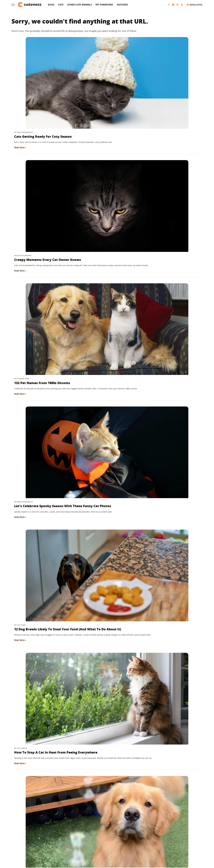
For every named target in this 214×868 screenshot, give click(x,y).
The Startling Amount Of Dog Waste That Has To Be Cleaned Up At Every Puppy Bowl (41, 549)
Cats (61, 5)
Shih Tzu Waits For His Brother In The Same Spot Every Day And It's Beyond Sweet (106, 549)
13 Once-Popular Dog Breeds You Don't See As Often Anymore (40, 625)
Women (149, 848)
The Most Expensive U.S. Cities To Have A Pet (106, 468)
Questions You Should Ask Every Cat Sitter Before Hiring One (105, 233)
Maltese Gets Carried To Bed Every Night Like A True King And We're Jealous (41, 392)
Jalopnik (61, 848)
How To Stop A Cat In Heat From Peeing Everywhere (170, 154)
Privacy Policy (119, 832)
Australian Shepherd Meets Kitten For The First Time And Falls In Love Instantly (107, 710)
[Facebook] (169, 5)
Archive (102, 832)
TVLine (71, 848)
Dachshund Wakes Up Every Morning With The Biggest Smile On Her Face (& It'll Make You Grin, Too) (105, 629)
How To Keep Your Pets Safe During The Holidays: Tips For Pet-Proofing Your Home (41, 788)
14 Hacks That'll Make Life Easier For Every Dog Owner (171, 233)
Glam (79, 848)
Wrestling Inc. (161, 848)
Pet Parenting (104, 5)
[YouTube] (173, 5)
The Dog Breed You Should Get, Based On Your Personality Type (40, 311)
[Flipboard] (178, 5)
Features (122, 5)
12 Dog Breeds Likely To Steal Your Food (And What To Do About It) (103, 157)
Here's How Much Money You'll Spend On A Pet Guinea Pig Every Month (171, 314)
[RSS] (182, 5)
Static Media (92, 837)
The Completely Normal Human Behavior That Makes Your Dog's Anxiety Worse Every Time (171, 710)
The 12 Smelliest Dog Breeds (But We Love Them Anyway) (41, 708)
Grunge (87, 848)
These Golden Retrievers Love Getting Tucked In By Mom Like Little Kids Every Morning (105, 314)
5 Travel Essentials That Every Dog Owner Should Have (107, 390)
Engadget (51, 848)
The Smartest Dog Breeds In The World (170, 786)
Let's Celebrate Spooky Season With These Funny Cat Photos (39, 154)
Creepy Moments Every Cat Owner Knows (101, 81)
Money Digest (114, 848)
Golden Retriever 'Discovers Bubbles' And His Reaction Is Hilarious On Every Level (37, 235)
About (90, 832)
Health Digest (99, 848)
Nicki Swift (128, 848)
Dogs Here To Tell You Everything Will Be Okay (106, 786)
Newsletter (195, 5)
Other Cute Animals (79, 5)
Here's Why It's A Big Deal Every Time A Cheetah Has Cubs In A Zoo (172, 468)
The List (139, 848)
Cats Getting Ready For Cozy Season (37, 81)
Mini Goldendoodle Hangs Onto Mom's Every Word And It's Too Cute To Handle (40, 470)
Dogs (51, 5)
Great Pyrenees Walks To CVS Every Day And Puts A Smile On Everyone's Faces (169, 392)
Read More (20, 97)
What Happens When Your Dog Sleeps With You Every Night (169, 546)
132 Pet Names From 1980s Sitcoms (166, 81)
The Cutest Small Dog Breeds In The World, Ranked (170, 625)
